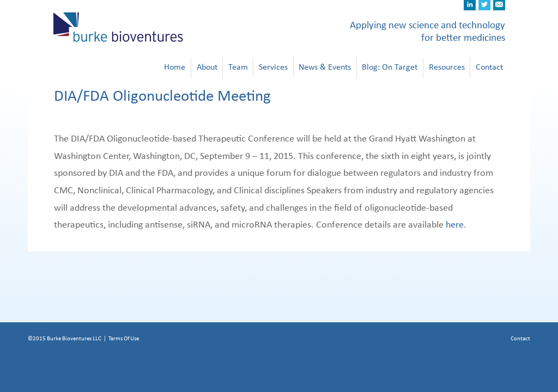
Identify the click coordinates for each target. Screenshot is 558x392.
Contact (489, 67)
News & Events (325, 67)
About (207, 67)
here (455, 225)
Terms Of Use (124, 338)
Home (175, 67)
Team (238, 67)
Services (273, 67)
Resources (447, 67)
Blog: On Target (390, 67)
